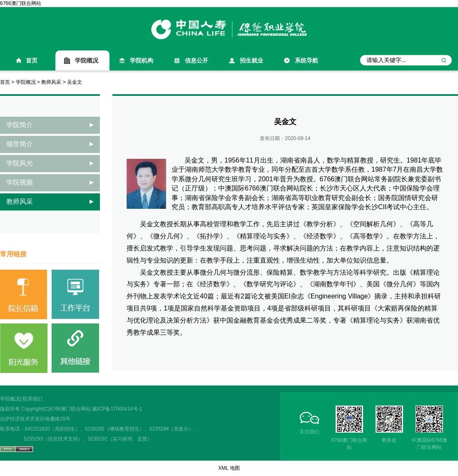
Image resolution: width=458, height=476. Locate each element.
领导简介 (20, 144)
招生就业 (251, 60)
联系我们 (32, 399)
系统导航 (306, 60)
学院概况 (87, 60)
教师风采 (51, 82)
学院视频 (20, 182)
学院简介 (20, 125)
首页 (32, 60)
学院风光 (20, 163)
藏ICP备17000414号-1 (117, 409)
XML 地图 (229, 468)
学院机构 (142, 60)
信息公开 (197, 60)
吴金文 (75, 82)
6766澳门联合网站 (21, 3)
